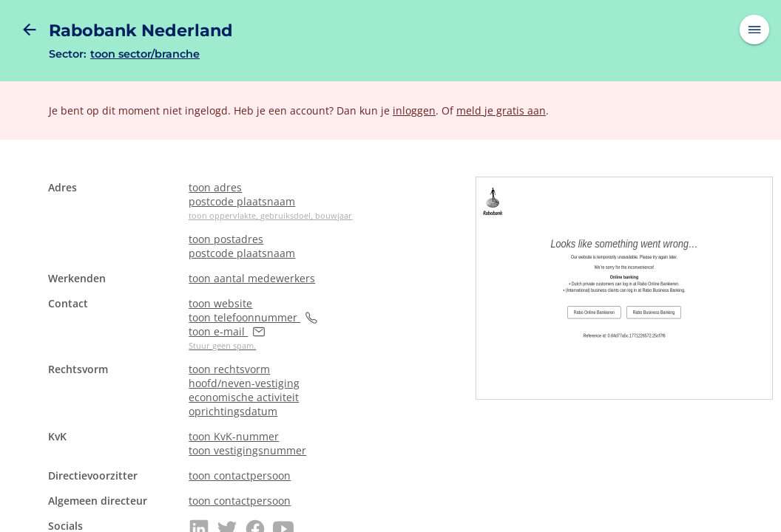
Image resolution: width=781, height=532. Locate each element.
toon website (220, 303)
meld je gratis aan (501, 110)
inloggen (414, 110)
